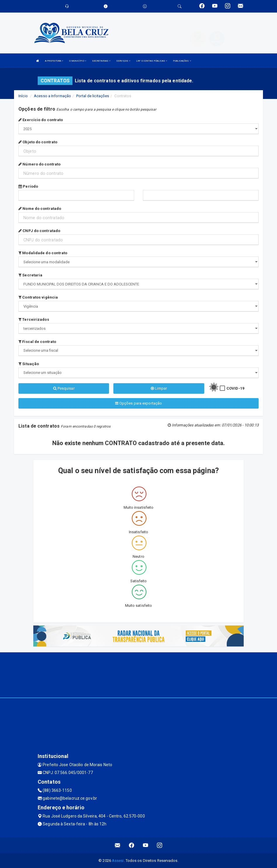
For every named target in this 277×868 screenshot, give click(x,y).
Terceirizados (34, 319)
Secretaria (30, 275)
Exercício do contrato (41, 120)
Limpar (159, 388)
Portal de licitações (93, 96)
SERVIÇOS (123, 61)
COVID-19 (235, 388)
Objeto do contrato (38, 142)
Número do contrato (39, 164)
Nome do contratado (40, 209)
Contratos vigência (38, 297)
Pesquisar (64, 388)
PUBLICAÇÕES (182, 61)
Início (23, 96)
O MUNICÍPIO (78, 61)
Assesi (118, 861)
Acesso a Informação (52, 96)
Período (28, 186)
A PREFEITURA (54, 61)
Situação (29, 364)
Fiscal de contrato (37, 342)
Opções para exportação (138, 403)
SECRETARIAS (101, 61)
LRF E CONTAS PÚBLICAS (152, 61)
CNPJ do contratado (39, 231)
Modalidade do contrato (43, 253)
